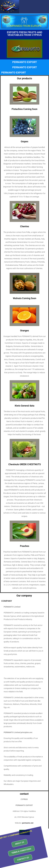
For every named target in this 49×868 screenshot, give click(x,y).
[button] (12, 839)
